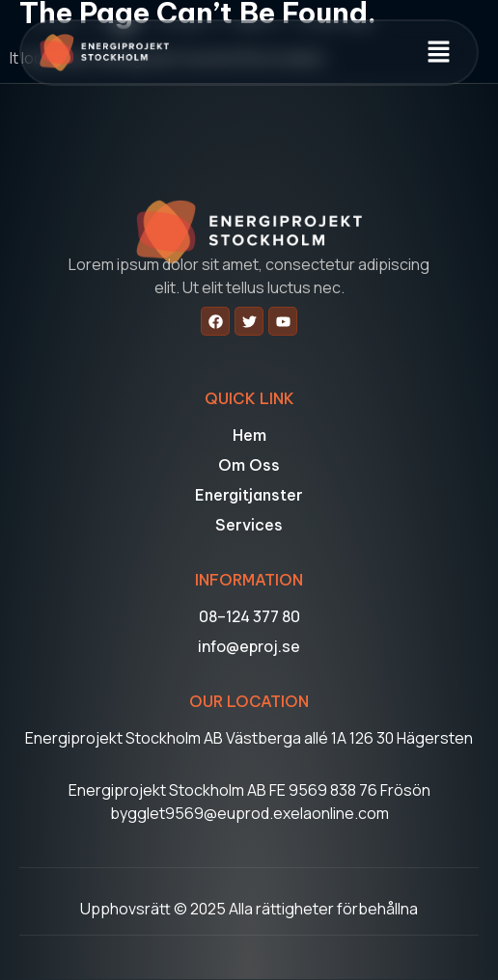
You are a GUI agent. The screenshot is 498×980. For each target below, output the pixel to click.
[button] (439, 53)
